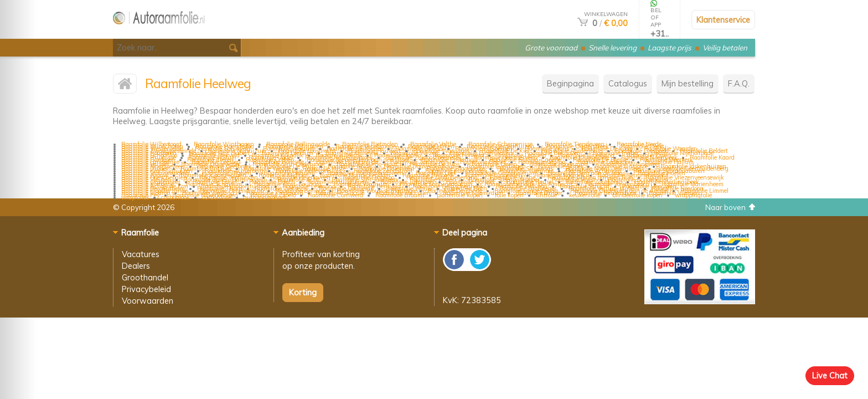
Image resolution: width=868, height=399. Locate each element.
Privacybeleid (146, 289)
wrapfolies (135, 197)
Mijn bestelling (688, 83)
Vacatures (141, 254)
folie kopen (509, 195)
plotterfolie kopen (460, 195)
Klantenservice (723, 20)
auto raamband (264, 197)
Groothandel (145, 277)
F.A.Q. (739, 83)
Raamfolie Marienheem (693, 184)
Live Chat (830, 375)
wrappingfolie (693, 195)
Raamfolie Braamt (400, 195)
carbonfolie (217, 197)
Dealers (136, 266)
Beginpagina (570, 83)
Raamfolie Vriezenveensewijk (685, 177)
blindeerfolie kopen (637, 195)
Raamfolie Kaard (712, 157)
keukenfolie (585, 195)
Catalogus (628, 83)
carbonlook (175, 197)
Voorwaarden (148, 301)
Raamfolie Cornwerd (335, 195)
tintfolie (546, 195)
